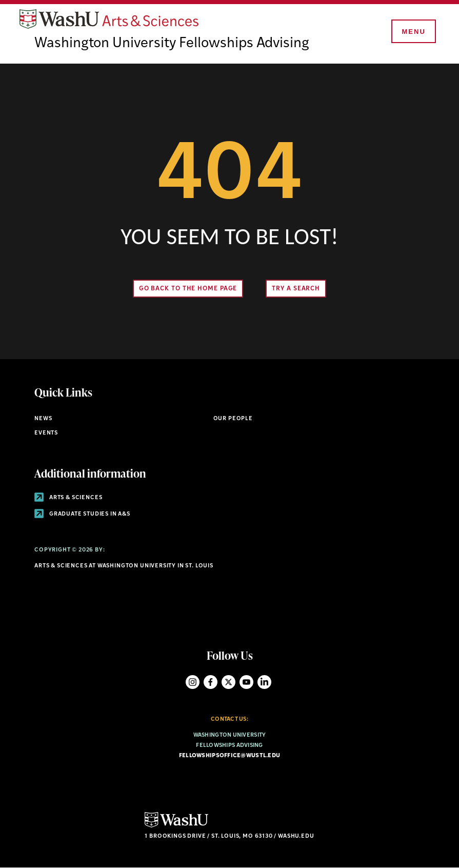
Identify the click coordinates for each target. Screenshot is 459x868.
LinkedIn (264, 682)
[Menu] (413, 32)
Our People (233, 419)
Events (46, 433)
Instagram (193, 682)
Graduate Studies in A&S (82, 514)
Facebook (211, 682)
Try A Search (296, 289)
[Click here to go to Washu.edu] (176, 826)
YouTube (246, 682)
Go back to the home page (188, 289)
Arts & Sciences (68, 498)
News (43, 419)
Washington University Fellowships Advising (172, 44)
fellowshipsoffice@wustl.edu (229, 756)
